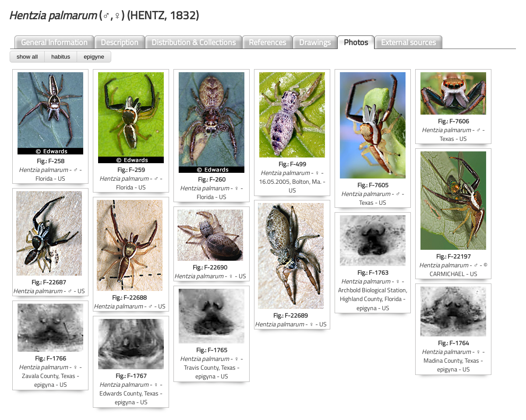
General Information (54, 42)
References (267, 42)
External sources (408, 42)
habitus (61, 57)
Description (120, 42)
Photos (356, 42)
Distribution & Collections (194, 42)
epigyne (94, 57)
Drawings (315, 42)
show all (27, 57)
